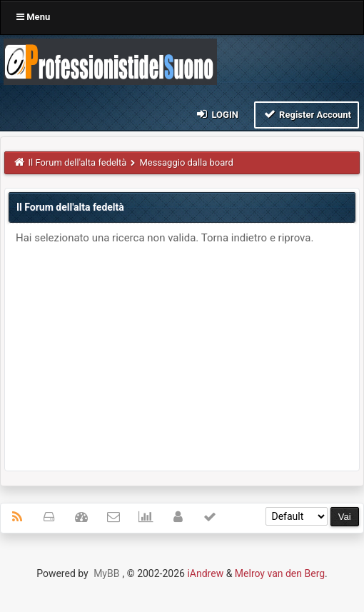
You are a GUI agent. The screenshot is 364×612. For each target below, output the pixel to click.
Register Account (307, 114)
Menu (33, 17)
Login (217, 114)
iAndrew (205, 573)
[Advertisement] (182, 353)
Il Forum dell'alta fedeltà (78, 162)
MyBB (106, 573)
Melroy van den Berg (280, 573)
